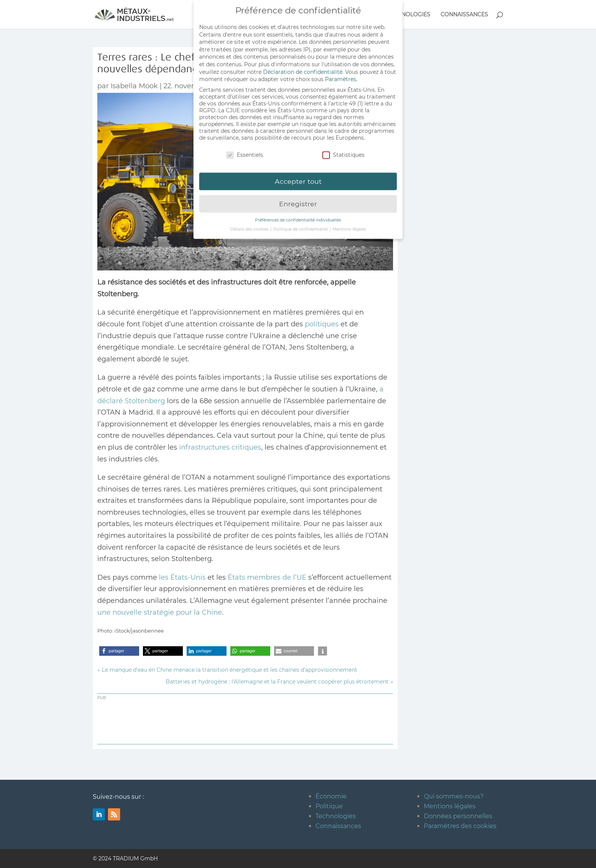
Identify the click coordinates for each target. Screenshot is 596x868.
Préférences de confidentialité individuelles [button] (298, 216)
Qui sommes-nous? (454, 796)
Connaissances (338, 826)
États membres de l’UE (267, 577)
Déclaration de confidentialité (303, 68)
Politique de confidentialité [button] (301, 225)
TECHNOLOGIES (409, 15)
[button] (119, 651)
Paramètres (341, 75)
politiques (322, 324)
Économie (331, 796)
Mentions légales (450, 806)
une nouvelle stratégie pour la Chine (160, 612)
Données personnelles (458, 816)
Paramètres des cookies (460, 826)
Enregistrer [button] (298, 200)
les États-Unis (183, 577)
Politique (329, 806)
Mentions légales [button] (349, 225)
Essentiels (245, 151)
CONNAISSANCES (464, 15)
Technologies (336, 816)
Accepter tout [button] (298, 177)
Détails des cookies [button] (250, 225)
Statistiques (343, 151)
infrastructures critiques (220, 447)
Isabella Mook (134, 86)
